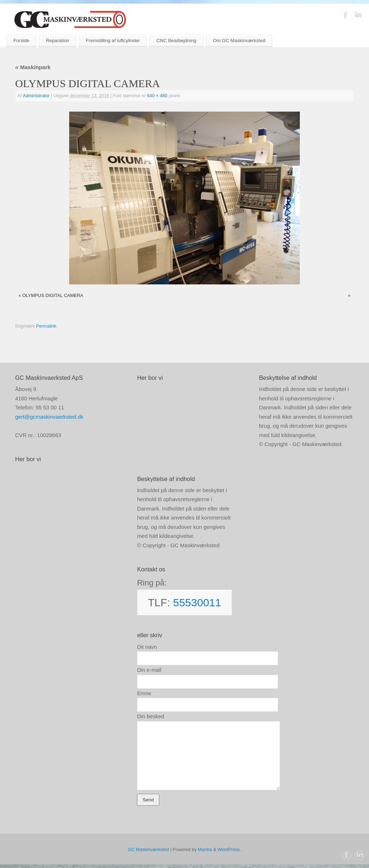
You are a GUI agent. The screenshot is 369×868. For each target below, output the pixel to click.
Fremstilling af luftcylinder (113, 41)
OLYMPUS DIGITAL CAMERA (53, 296)
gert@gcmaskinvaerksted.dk (49, 417)
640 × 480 (157, 96)
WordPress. (230, 850)
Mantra (205, 850)
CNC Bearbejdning (176, 41)
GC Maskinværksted (148, 850)
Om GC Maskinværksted (239, 41)
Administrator (36, 96)
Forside (21, 41)
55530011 (197, 602)
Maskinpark (33, 67)
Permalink (46, 326)
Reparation (57, 41)
